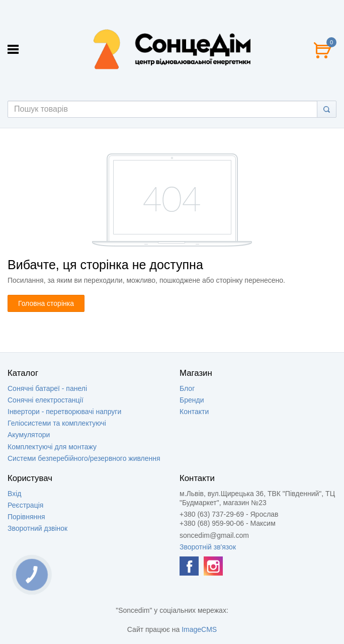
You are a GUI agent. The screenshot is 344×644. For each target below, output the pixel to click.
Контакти (194, 412)
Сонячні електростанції (46, 400)
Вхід (14, 494)
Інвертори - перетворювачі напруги (64, 412)
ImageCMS (199, 629)
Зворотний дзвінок (37, 528)
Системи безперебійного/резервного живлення (84, 458)
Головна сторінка (46, 303)
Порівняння (26, 517)
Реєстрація (25, 505)
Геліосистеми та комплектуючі (57, 423)
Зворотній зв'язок (208, 547)
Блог (187, 388)
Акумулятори (29, 435)
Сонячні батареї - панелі (47, 388)
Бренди (192, 400)
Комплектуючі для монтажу (52, 447)
